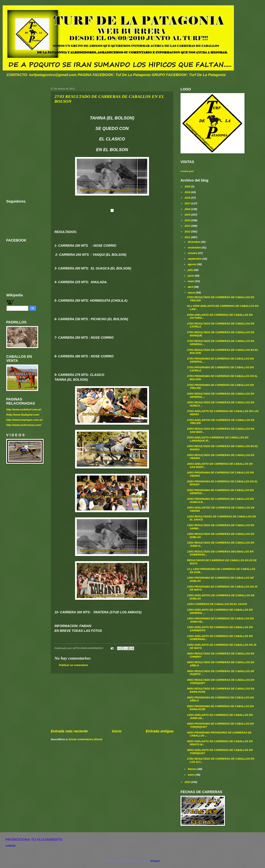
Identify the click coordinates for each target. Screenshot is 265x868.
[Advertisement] (112, 701)
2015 (188, 215)
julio (191, 270)
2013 (188, 226)
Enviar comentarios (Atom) (85, 739)
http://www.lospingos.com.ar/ (24, 420)
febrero (193, 769)
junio (191, 276)
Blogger (155, 861)
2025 (188, 187)
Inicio (117, 731)
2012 (188, 232)
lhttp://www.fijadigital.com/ (23, 415)
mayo (191, 281)
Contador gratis (187, 171)
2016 (188, 209)
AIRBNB (10, 846)
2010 (188, 782)
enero (192, 775)
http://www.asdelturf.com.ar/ (24, 410)
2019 (188, 192)
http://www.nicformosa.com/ (24, 425)
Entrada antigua (160, 731)
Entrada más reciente (69, 731)
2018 (188, 198)
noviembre (195, 248)
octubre (193, 253)
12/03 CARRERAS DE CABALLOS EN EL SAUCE (217, 604)
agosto (192, 264)
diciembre (194, 242)
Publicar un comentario (73, 665)
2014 (188, 220)
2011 (188, 237)
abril (191, 287)
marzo (192, 293)
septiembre (195, 259)
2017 (188, 203)
